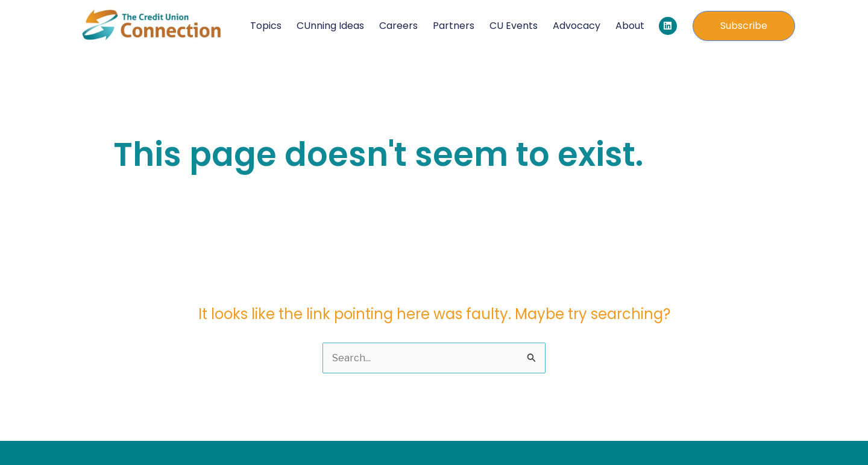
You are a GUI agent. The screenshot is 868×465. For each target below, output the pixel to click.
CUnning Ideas (330, 26)
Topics (266, 26)
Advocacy (577, 26)
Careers (398, 26)
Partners (454, 26)
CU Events (514, 26)
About (630, 26)
